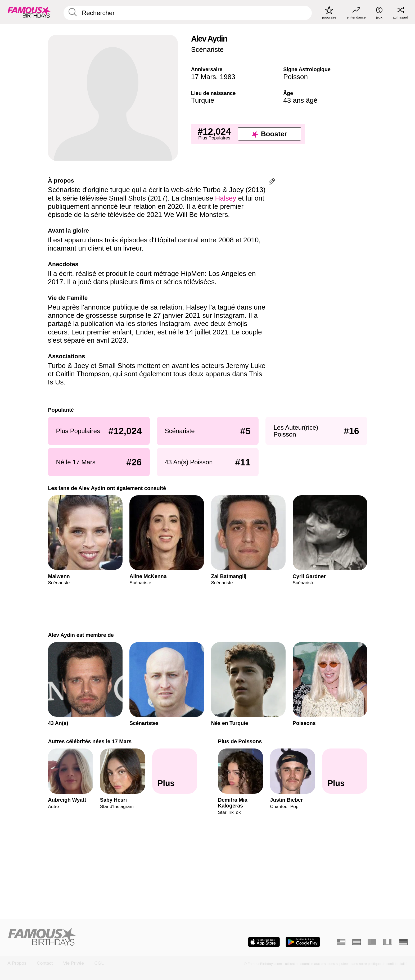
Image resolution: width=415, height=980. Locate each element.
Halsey (225, 198)
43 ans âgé (300, 100)
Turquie (203, 100)
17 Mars (204, 77)
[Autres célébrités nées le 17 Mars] (175, 771)
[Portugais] (372, 942)
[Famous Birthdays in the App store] (264, 942)
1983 (228, 77)
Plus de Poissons (240, 741)
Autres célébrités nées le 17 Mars (90, 741)
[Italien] (388, 942)
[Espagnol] (357, 942)
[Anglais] (341, 942)
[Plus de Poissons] (345, 771)
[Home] (106, 937)
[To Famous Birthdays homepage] (29, 12)
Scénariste (207, 49)
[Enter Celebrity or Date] (188, 13)
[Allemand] (403, 942)
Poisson (296, 77)
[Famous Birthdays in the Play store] (303, 942)
